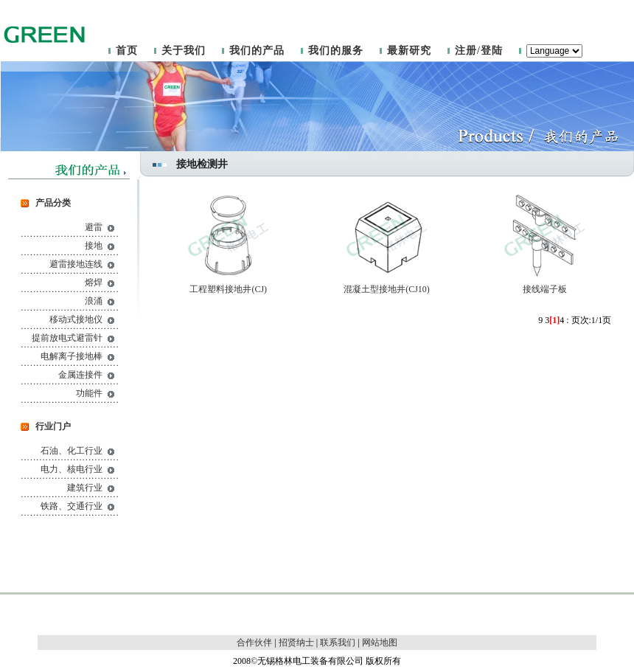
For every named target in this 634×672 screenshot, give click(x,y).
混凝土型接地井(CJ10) (387, 289)
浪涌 (94, 301)
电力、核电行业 (72, 469)
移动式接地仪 (76, 319)
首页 (127, 51)
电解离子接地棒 (72, 356)
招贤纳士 (296, 642)
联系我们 (338, 642)
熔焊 (94, 283)
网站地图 (380, 642)
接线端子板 (545, 289)
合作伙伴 (254, 642)
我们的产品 (257, 51)
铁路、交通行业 (72, 506)
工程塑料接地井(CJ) (228, 289)
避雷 (94, 227)
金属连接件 (80, 375)
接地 (94, 246)
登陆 (492, 51)
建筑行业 (85, 488)
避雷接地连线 (76, 264)
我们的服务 (336, 51)
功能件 (89, 393)
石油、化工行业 (72, 451)
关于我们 (184, 51)
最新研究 (409, 51)
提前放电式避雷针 (67, 338)
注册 (466, 51)
